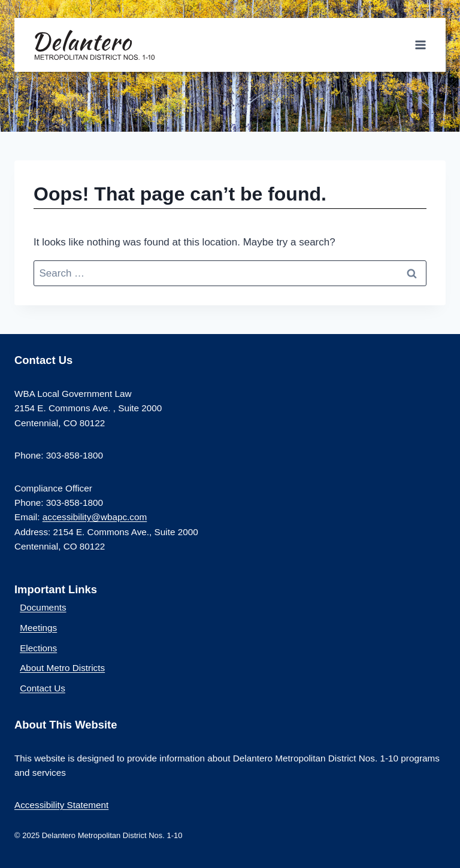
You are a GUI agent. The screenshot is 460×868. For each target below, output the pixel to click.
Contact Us (43, 688)
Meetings (38, 628)
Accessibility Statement (61, 805)
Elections (38, 648)
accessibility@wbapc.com (95, 517)
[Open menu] (420, 45)
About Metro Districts (62, 668)
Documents (43, 607)
